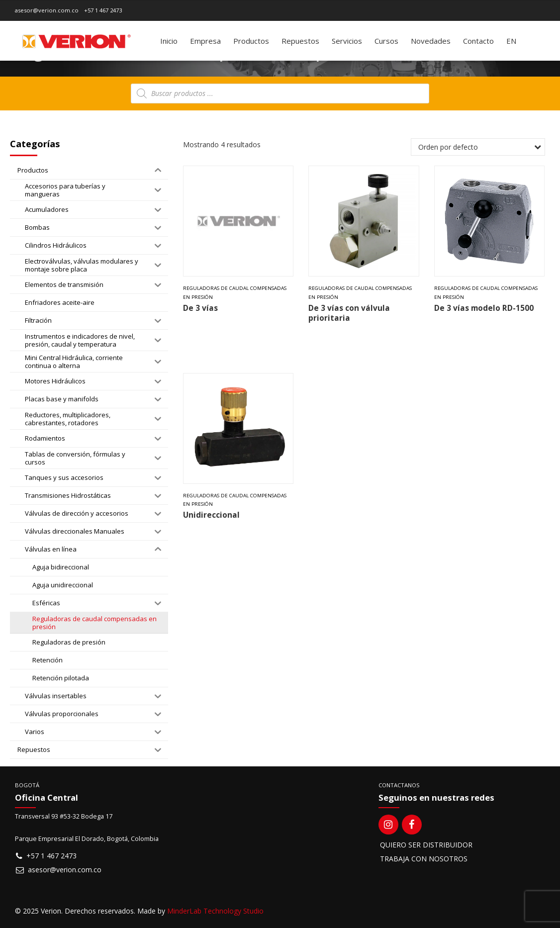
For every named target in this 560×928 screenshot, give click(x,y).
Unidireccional (211, 515)
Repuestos (300, 41)
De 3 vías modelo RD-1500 (484, 308)
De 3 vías (200, 308)
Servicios (347, 41)
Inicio (169, 41)
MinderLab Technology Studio (215, 911)
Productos (251, 41)
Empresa (205, 41)
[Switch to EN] (511, 41)
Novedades (431, 41)
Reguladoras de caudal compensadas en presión (235, 293)
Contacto (478, 41)
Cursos (386, 41)
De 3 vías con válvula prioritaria (349, 313)
